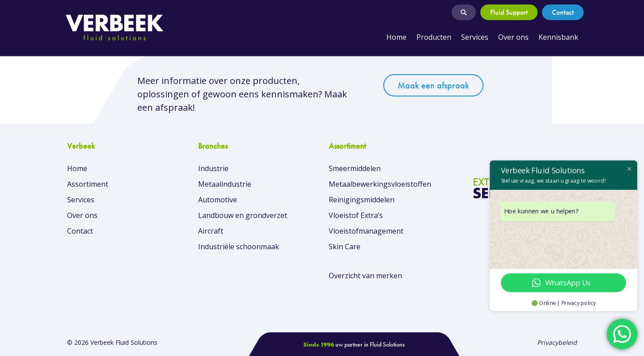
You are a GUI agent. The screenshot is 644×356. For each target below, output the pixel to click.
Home (396, 37)
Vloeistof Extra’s (356, 215)
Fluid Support (509, 12)
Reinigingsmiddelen (362, 200)
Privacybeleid (557, 342)
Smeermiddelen (355, 168)
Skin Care (345, 247)
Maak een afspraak (433, 85)
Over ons (513, 37)
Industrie (213, 168)
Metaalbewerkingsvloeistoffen (380, 184)
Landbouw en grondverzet (243, 215)
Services (475, 37)
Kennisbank (558, 37)
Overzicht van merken (365, 276)
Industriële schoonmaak (239, 247)
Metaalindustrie (225, 184)
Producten (434, 37)
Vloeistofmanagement (366, 231)
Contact (563, 12)
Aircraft (211, 231)
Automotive (218, 200)
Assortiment (88, 184)
